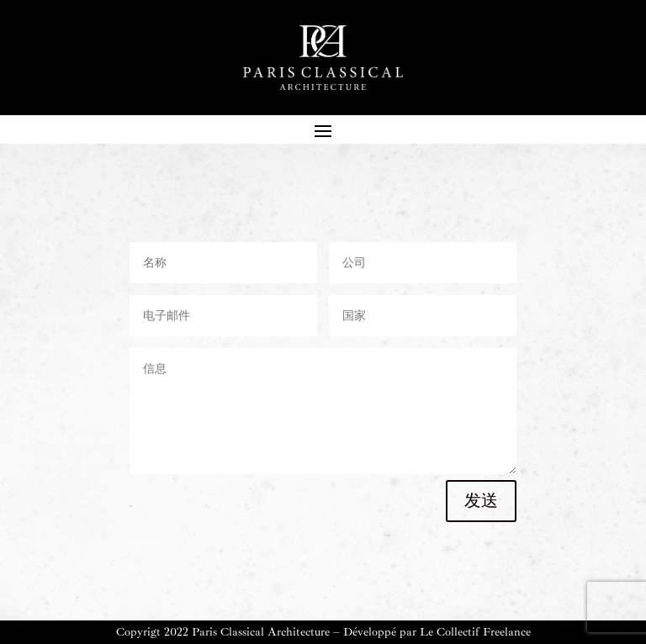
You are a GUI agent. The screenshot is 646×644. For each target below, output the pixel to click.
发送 (481, 501)
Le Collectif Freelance (475, 632)
